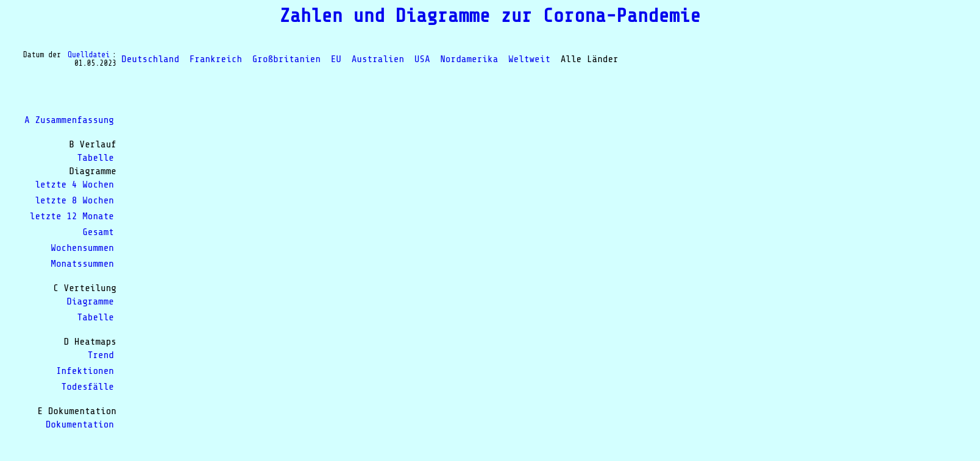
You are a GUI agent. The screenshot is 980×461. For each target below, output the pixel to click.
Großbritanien (286, 59)
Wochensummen (82, 248)
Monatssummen (82, 264)
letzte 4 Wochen (74, 185)
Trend (101, 355)
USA (422, 59)
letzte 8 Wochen (74, 200)
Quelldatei (89, 55)
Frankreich (216, 59)
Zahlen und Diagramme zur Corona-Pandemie (490, 16)
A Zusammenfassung (69, 120)
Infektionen (85, 371)
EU (336, 59)
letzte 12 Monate (72, 216)
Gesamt (98, 232)
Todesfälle (88, 387)
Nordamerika (469, 59)
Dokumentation (80, 424)
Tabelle (96, 158)
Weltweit (529, 59)
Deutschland (150, 59)
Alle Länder (590, 59)
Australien (378, 59)
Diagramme (90, 301)
